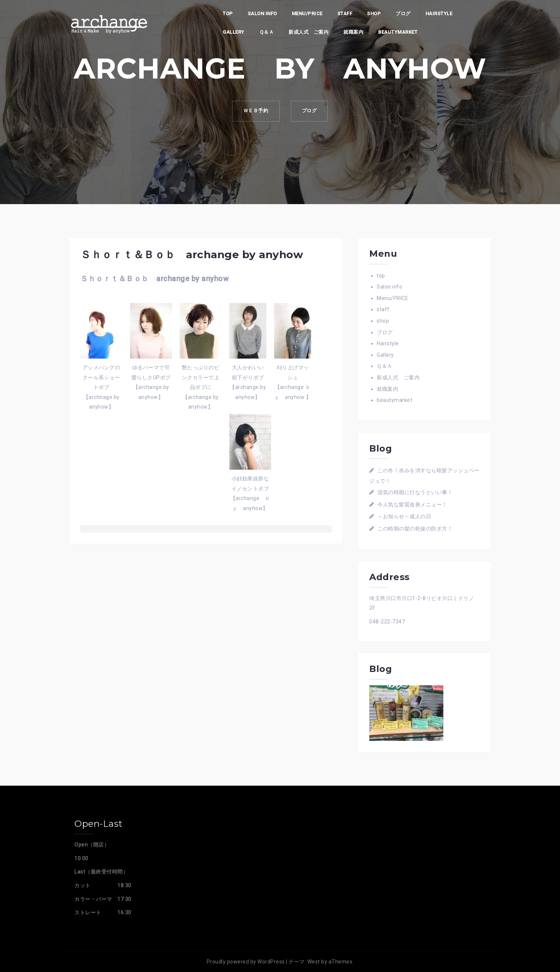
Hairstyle (439, 14)
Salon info (262, 14)
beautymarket (398, 32)
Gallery (234, 32)
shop (374, 14)
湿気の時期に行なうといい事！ (415, 492)
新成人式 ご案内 (309, 32)
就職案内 (353, 32)
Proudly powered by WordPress (246, 962)
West (314, 962)
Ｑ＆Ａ (267, 32)
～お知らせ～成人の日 (404, 516)
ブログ (403, 14)
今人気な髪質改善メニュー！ (412, 505)
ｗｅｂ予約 (256, 111)
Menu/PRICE (307, 14)
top (228, 14)
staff (345, 14)
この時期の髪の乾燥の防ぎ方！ (415, 529)
